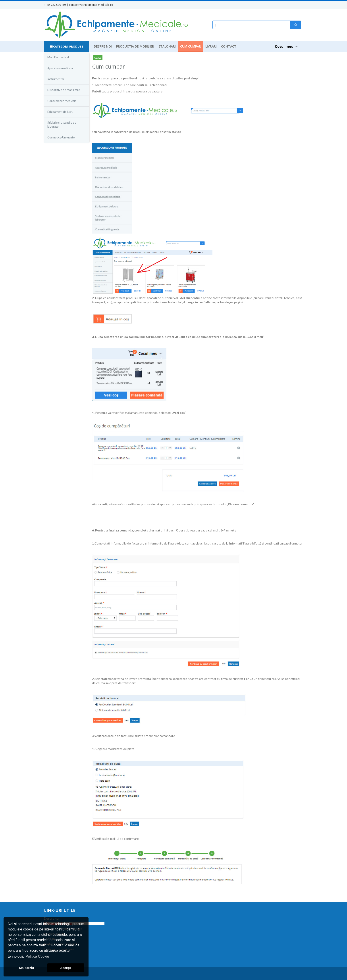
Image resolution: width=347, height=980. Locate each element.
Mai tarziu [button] (27, 968)
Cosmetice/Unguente (61, 137)
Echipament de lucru (60, 112)
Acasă (98, 58)
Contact (229, 46)
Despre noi (103, 46)
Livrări (211, 46)
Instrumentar (56, 79)
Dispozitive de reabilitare (64, 90)
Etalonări (167, 46)
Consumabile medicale (62, 101)
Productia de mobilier (135, 46)
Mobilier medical (58, 57)
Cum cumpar (191, 46)
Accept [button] (66, 968)
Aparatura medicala (60, 68)
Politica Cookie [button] (37, 956)
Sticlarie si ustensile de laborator (62, 125)
